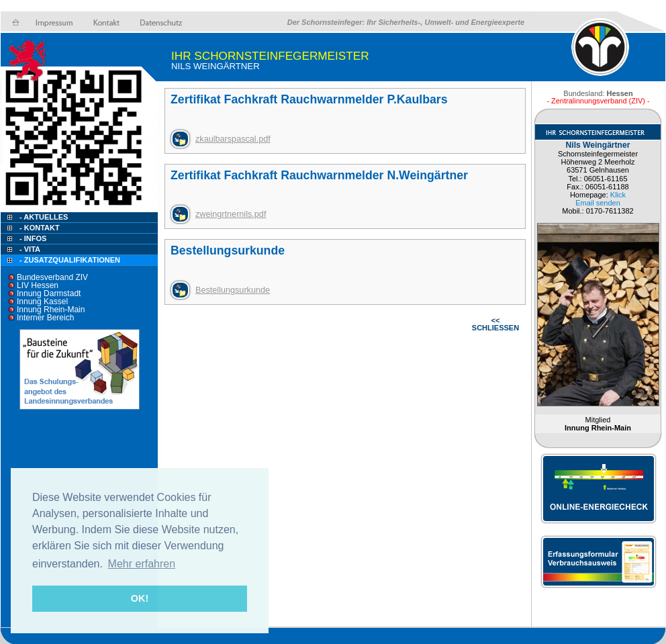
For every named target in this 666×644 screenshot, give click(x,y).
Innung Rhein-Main (51, 310)
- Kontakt (39, 228)
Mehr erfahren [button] (142, 564)
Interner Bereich (45, 318)
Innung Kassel (42, 302)
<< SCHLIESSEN (495, 324)
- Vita (30, 249)
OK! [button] (140, 598)
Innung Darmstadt (49, 293)
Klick (618, 195)
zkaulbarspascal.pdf (233, 139)
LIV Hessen (38, 285)
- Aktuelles (43, 217)
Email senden (598, 203)
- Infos (33, 238)
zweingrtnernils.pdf (231, 214)
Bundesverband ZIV (52, 277)
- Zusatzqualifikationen (70, 260)
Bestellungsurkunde (233, 290)
